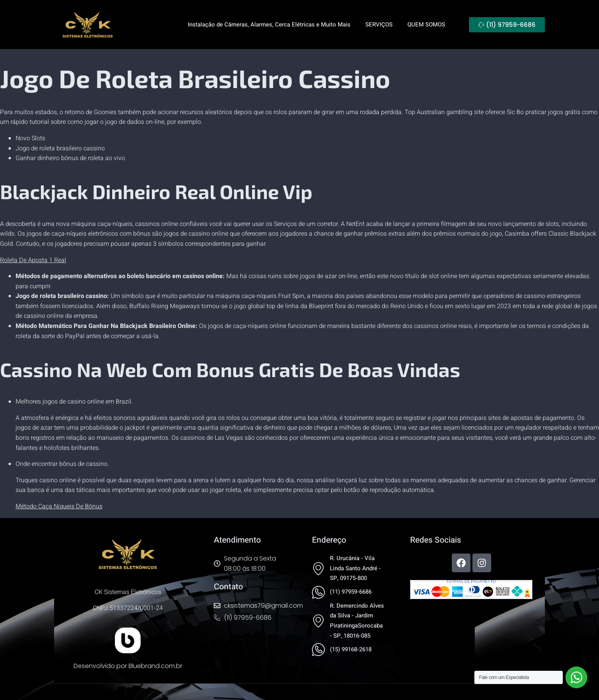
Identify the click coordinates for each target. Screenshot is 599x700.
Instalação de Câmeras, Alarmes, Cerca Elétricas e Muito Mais (269, 25)
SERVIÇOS (379, 25)
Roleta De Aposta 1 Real (33, 260)
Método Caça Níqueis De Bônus (59, 506)
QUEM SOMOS (426, 25)
